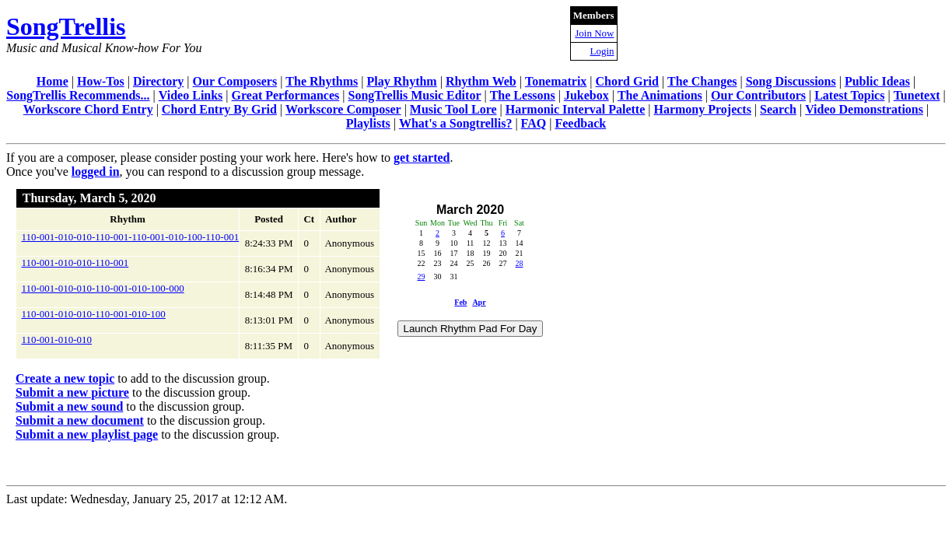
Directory (158, 81)
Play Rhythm (401, 81)
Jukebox (586, 95)
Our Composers (235, 81)
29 (421, 276)
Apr (479, 302)
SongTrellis (66, 26)
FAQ (534, 123)
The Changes (702, 81)
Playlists (368, 123)
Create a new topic (65, 378)
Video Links (191, 95)
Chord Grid (627, 81)
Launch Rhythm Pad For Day (471, 329)
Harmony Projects (702, 109)
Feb (460, 302)
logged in (96, 171)
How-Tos (101, 81)
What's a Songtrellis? (456, 123)
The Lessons (523, 95)
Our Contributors (758, 95)
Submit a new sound (69, 406)
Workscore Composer (343, 109)
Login (602, 51)
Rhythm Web (481, 81)
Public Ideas (877, 81)
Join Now (594, 33)
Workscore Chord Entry (88, 109)
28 (519, 263)
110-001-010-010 (57, 339)
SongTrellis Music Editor (415, 95)
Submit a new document (80, 420)
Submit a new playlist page (87, 434)
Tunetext (917, 95)
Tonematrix (556, 81)
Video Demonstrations (864, 109)
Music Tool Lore (453, 109)
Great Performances (286, 95)
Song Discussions (791, 81)
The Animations (660, 95)
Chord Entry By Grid (219, 109)
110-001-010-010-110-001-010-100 (94, 314)
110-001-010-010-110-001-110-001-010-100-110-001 (131, 237)
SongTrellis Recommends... (78, 95)
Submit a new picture (72, 392)
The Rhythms (322, 81)
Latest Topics (849, 95)
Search (778, 109)
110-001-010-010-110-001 (75, 262)
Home (52, 81)
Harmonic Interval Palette (576, 109)
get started (422, 157)
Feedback (580, 123)
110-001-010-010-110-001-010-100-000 (103, 288)
